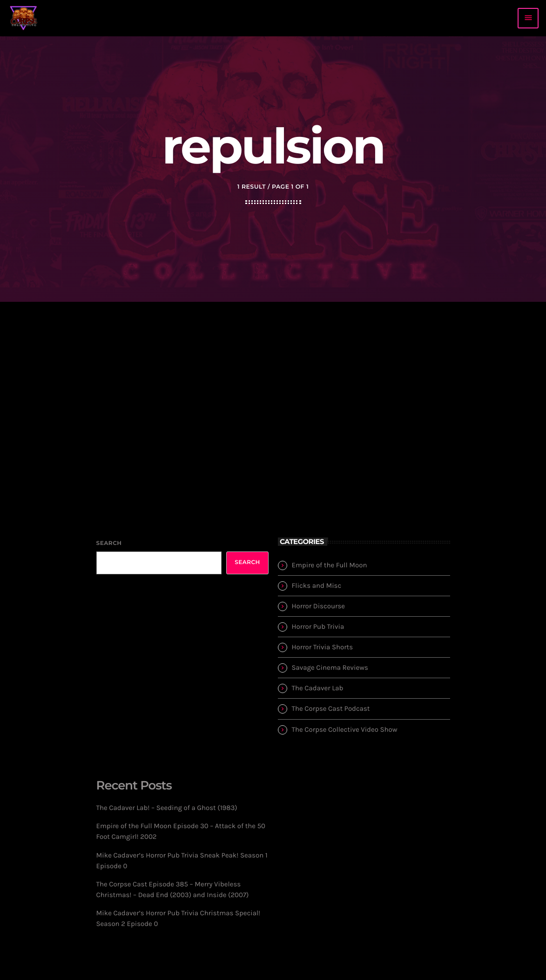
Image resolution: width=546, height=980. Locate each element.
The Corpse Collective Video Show (345, 729)
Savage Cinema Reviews (330, 667)
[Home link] (24, 18)
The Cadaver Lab (318, 688)
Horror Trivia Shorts (323, 647)
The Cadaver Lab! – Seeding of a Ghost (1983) (167, 808)
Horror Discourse (319, 606)
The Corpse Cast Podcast (331, 708)
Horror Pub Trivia (318, 626)
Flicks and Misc (317, 585)
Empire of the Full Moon (330, 565)
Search (109, 543)
